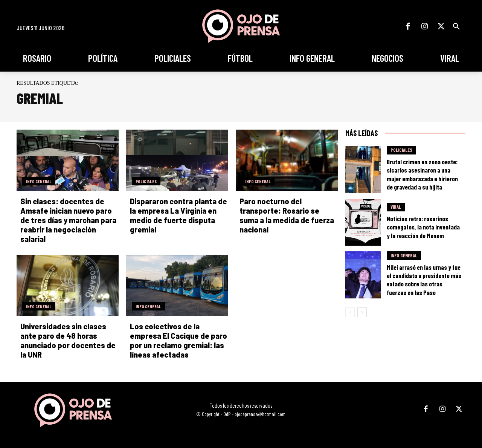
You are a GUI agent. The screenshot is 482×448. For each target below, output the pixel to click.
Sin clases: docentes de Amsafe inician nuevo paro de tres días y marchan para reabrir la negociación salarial (68, 220)
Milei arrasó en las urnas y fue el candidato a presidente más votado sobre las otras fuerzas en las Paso (424, 280)
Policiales (146, 181)
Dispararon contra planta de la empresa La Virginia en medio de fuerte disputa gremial (178, 215)
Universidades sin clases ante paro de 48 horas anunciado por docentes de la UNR (68, 340)
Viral (396, 207)
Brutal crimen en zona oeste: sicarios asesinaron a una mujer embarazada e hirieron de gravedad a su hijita (422, 174)
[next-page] (362, 312)
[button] (456, 26)
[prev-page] (350, 312)
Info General (39, 181)
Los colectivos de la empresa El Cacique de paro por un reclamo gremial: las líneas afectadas (178, 340)
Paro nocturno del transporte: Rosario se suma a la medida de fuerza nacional (287, 215)
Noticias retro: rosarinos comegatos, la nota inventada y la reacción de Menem (423, 227)
